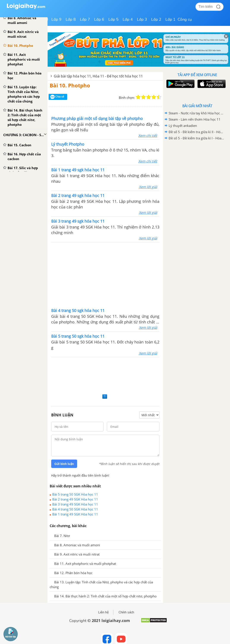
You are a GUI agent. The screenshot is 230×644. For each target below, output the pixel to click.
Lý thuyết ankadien (183, 126)
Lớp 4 (128, 19)
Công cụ (185, 19)
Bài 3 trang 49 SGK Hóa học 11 (75, 504)
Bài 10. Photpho (70, 85)
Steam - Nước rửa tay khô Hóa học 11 (197, 113)
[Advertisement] (105, 375)
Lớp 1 (171, 19)
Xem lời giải (148, 187)
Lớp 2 (156, 19)
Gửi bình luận (64, 464)
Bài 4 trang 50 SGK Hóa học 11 (75, 509)
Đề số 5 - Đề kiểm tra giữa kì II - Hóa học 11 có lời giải (197, 132)
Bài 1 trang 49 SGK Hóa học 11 (75, 514)
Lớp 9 (56, 19)
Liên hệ (103, 612)
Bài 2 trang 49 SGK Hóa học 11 (75, 499)
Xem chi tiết (148, 135)
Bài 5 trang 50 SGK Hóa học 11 (75, 494)
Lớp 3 (142, 19)
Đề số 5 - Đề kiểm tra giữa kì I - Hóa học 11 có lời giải (197, 138)
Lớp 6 (99, 19)
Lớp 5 (113, 19)
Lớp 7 (85, 19)
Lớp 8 (71, 19)
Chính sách (126, 612)
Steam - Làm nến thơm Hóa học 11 (195, 119)
